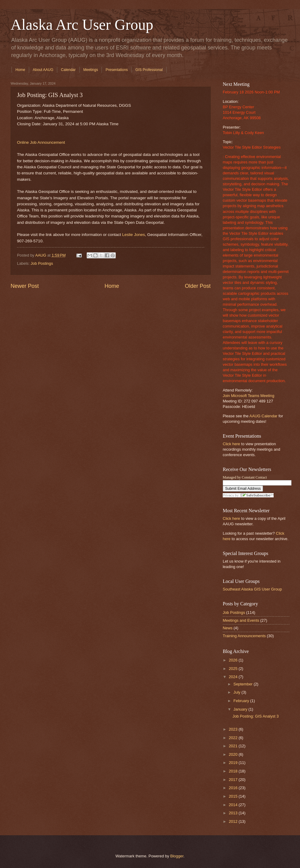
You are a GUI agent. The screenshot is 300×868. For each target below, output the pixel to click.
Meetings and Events (241, 620)
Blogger (177, 856)
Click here (231, 444)
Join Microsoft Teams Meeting (248, 396)
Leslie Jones (133, 235)
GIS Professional (149, 70)
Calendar (68, 70)
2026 (234, 660)
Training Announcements (244, 636)
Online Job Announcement (41, 142)
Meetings (91, 70)
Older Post (198, 286)
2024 (234, 677)
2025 (234, 669)
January (241, 709)
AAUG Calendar (263, 416)
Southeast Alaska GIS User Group (252, 589)
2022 (234, 738)
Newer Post (25, 286)
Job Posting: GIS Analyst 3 (255, 716)
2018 (234, 771)
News (228, 628)
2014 (234, 805)
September (243, 684)
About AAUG (43, 70)
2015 (234, 796)
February (242, 701)
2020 (234, 754)
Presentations (117, 70)
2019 (234, 763)
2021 (234, 746)
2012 (234, 821)
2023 (234, 729)
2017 (234, 780)
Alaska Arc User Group (82, 25)
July (237, 692)
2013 (234, 813)
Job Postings (42, 263)
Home (20, 70)
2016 (234, 788)
